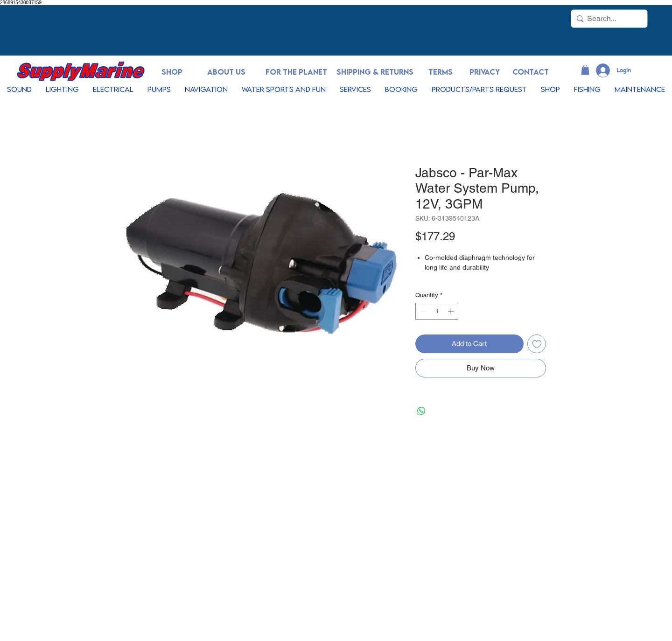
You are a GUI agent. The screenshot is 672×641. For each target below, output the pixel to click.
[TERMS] (441, 72)
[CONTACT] (531, 72)
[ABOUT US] (226, 72)
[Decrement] (422, 311)
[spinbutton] (437, 311)
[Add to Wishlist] (537, 344)
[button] (585, 70)
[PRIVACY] (484, 72)
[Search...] (607, 19)
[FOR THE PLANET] (296, 72)
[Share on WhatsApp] (421, 411)
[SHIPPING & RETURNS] (375, 72)
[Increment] (452, 311)
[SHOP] (172, 72)
